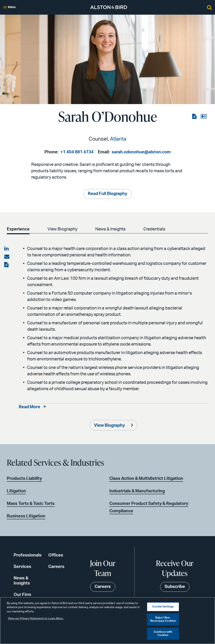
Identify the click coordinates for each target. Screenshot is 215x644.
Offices (56, 555)
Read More (29, 407)
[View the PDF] (195, 117)
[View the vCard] (204, 117)
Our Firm (22, 595)
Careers (56, 567)
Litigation (16, 491)
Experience (18, 229)
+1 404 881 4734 (77, 152)
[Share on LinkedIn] (7, 249)
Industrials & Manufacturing (137, 491)
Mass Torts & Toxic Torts (31, 504)
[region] (107, 621)
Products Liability (24, 479)
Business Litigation (26, 516)
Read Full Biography (107, 194)
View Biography (62, 229)
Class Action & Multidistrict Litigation (146, 479)
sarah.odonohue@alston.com (141, 152)
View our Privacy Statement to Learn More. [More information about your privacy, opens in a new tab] (36, 619)
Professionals (28, 555)
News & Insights (110, 229)
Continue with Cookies (163, 634)
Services (22, 567)
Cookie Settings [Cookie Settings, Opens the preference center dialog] (163, 607)
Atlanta (118, 139)
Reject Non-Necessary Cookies (163, 619)
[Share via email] (7, 257)
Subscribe (175, 587)
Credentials (154, 229)
